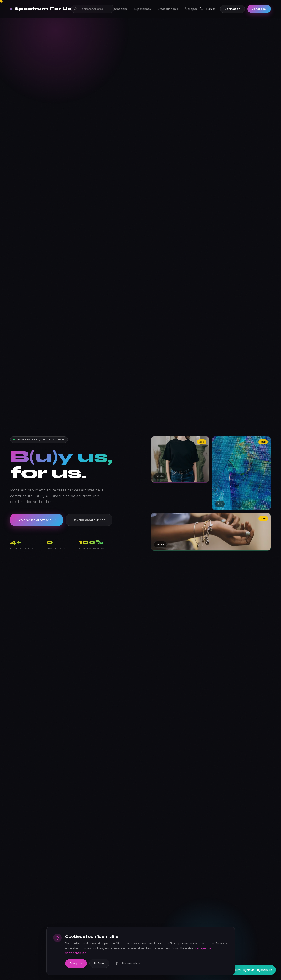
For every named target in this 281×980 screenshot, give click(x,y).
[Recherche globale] (93, 9)
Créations (121, 9)
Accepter (76, 963)
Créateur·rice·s (168, 9)
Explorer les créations (36, 520)
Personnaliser (128, 963)
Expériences (143, 9)
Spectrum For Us (41, 9)
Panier (208, 9)
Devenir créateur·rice (89, 520)
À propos (191, 9)
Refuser (99, 963)
